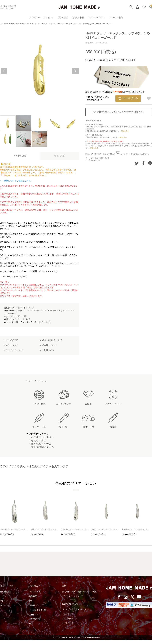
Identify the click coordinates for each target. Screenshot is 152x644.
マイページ (5, 596)
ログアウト (5, 605)
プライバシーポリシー (72, 596)
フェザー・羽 (20, 316)
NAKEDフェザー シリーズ (15, 277)
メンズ (19, 308)
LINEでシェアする (150, 163)
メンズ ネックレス (51, 24)
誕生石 (32, 605)
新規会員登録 (6, 592)
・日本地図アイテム (39, 444)
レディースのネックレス (59, 311)
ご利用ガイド (35, 619)
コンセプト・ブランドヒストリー (76, 609)
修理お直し (34, 596)
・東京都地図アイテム (40, 447)
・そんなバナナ (36, 440)
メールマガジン (36, 615)
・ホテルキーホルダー (40, 437)
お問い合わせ (68, 619)
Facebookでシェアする (143, 163)
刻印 (31, 601)
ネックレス (24, 24)
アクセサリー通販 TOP (9, 24)
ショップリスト (69, 614)
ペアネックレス (36, 24)
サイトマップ (68, 623)
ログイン (4, 601)
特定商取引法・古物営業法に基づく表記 (79, 592)
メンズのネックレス (37, 311)
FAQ (31, 624)
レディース (29, 308)
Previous (4, 71)
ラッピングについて (38, 610)
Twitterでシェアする (137, 163)
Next (75, 71)
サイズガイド (35, 592)
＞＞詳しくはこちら (93, 160)
